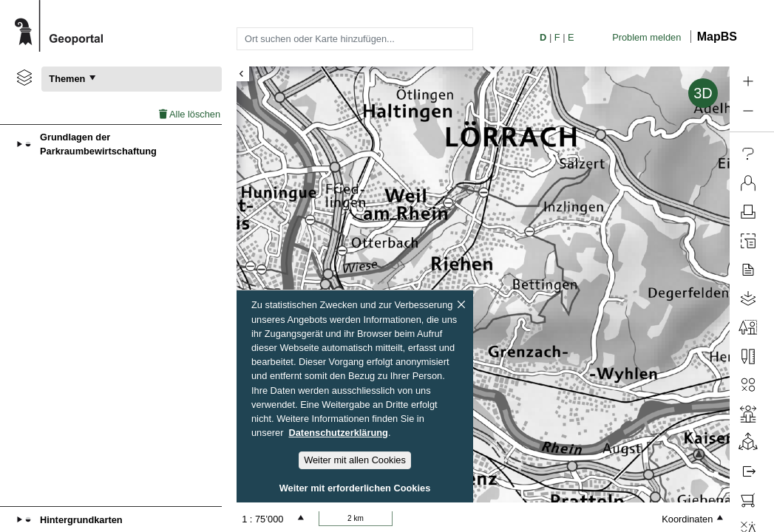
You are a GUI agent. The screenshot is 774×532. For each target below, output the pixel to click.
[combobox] (355, 38)
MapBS (717, 37)
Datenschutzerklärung (339, 433)
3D (703, 93)
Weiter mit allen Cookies (355, 460)
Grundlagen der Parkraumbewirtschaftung (98, 144)
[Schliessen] (461, 304)
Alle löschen (190, 114)
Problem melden (646, 37)
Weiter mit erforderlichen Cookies (355, 488)
